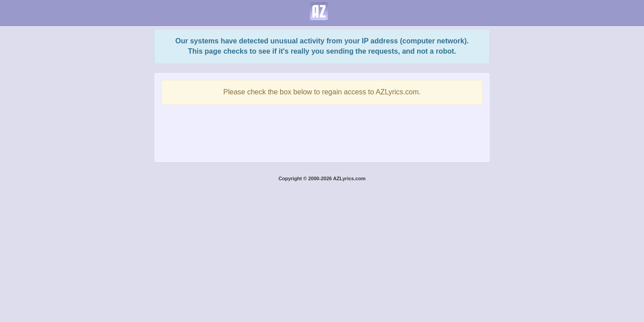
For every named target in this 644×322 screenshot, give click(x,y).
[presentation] (322, 131)
